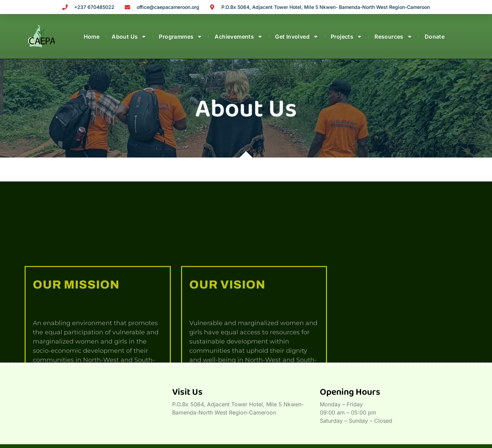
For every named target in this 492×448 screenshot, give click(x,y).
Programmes (181, 37)
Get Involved (297, 37)
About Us (129, 37)
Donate (435, 37)
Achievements (239, 37)
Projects (346, 37)
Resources (393, 37)
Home (92, 37)
